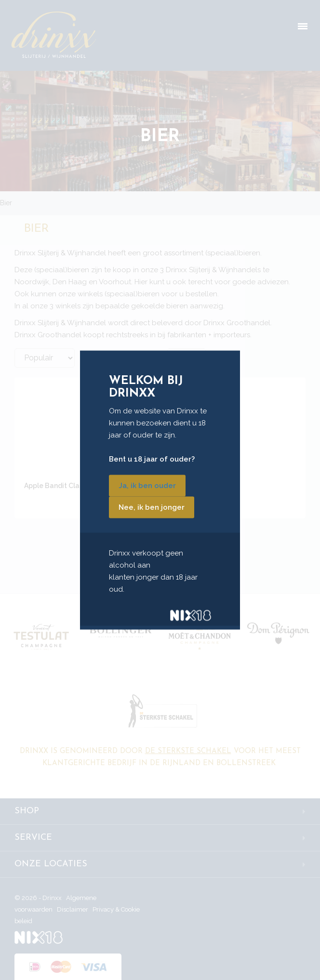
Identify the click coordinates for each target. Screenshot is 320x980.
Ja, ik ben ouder (147, 485)
